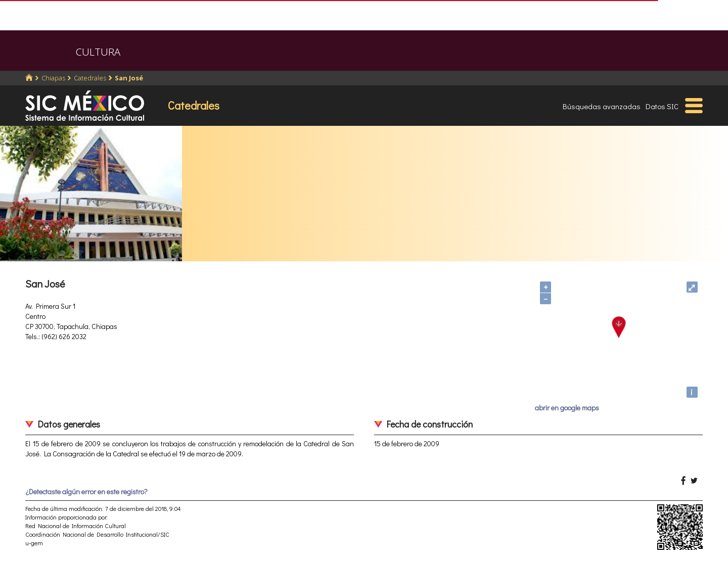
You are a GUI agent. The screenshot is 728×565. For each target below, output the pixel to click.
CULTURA (98, 52)
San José (129, 78)
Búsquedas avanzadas (602, 106)
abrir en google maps (567, 408)
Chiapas (53, 78)
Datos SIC (662, 106)
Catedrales (90, 78)
